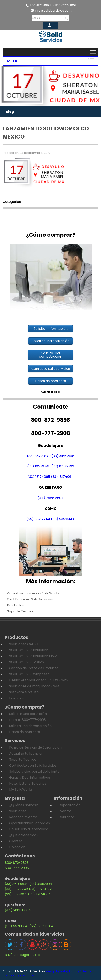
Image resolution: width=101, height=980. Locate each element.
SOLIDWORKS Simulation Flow (33, 656)
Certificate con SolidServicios (33, 765)
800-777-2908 (17, 868)
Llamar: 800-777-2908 (28, 720)
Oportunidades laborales (30, 823)
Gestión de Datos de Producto (34, 668)
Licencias (17, 698)
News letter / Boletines (28, 783)
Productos (15, 605)
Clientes (16, 841)
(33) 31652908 (63, 456)
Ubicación (17, 847)
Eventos (65, 811)
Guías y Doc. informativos (30, 777)
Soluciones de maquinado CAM (34, 686)
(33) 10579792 (63, 466)
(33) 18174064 (62, 477)
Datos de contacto (25, 732)
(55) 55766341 (38, 519)
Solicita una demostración (30, 726)
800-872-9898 (17, 863)
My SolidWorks (21, 789)
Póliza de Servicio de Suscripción (35, 747)
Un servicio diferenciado (29, 829)
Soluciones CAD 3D (24, 644)
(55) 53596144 (63, 519)
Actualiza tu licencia (25, 753)
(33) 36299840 (39, 456)
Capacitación (69, 805)
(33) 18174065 (39, 477)
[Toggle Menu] (93, 52)
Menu (13, 61)
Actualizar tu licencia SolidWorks (33, 593)
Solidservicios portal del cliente (34, 771)
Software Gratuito (24, 692)
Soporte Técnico (21, 611)
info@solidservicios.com (51, 10)
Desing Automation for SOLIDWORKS (39, 680)
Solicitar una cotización (28, 714)
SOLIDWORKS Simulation (29, 650)
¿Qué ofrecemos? (24, 835)
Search (36, 18)
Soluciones (18, 811)
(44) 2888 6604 (51, 498)
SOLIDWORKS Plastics (26, 662)
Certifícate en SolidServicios (30, 599)
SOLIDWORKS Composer (29, 674)
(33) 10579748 (39, 466)
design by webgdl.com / (63, 971)
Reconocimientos (23, 817)
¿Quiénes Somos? (23, 805)
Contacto (66, 817)
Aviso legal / (28, 976)
